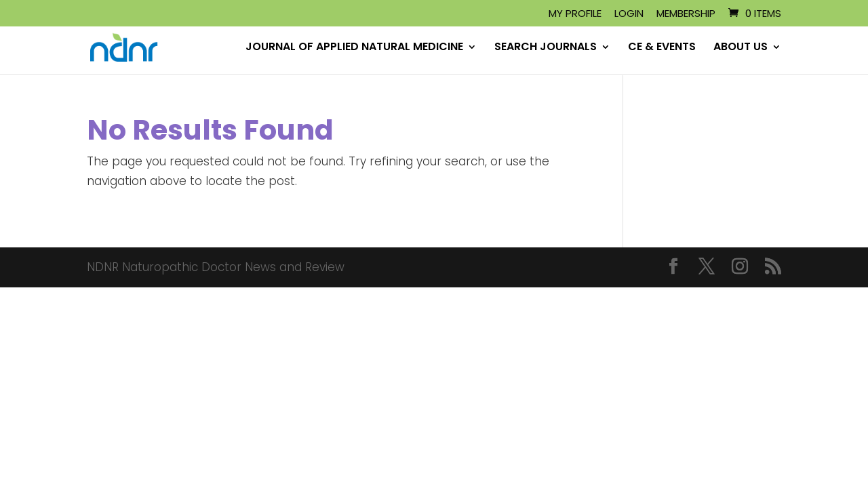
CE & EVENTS (662, 49)
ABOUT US (741, 49)
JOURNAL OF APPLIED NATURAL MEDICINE (354, 49)
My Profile (575, 14)
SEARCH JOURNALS (546, 49)
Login (629, 14)
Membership (686, 14)
